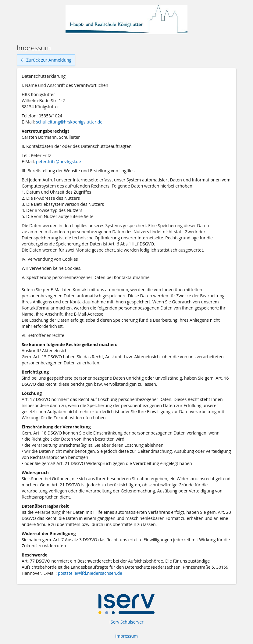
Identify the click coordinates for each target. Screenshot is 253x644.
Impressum (127, 636)
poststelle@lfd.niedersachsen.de (90, 573)
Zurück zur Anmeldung (46, 60)
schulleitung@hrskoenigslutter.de (69, 122)
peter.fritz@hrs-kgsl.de (59, 161)
